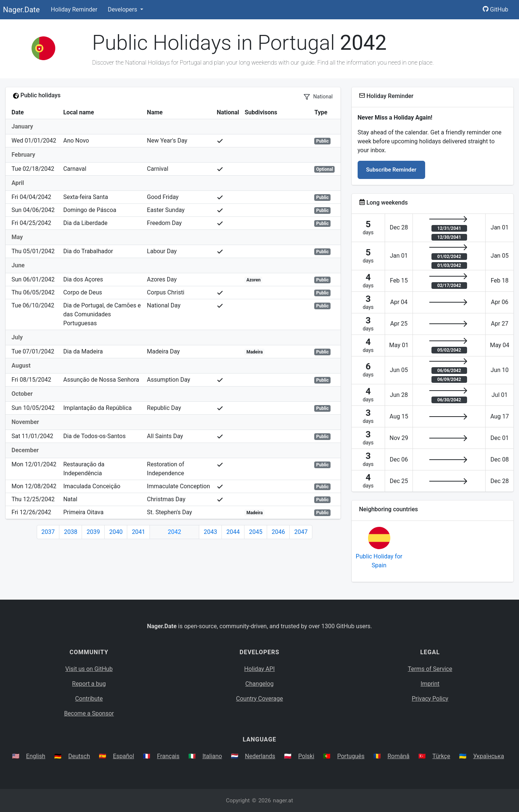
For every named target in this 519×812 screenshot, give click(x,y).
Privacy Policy (430, 699)
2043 (210, 532)
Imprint (430, 684)
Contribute (89, 699)
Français (168, 756)
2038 (70, 532)
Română (398, 756)
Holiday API (259, 669)
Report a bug (89, 684)
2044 (233, 532)
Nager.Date (21, 10)
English (36, 756)
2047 (301, 532)
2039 (93, 532)
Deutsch (79, 756)
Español (123, 756)
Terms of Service (430, 669)
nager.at (283, 800)
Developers (123, 9)
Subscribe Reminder (391, 170)
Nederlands (260, 756)
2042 (174, 532)
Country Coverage (259, 699)
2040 (116, 532)
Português (351, 756)
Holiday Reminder (74, 9)
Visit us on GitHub (89, 669)
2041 (138, 532)
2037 (48, 532)
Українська (488, 756)
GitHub (495, 9)
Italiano (212, 756)
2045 (256, 532)
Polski (306, 756)
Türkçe (441, 756)
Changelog (259, 684)
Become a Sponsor (89, 713)
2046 (278, 532)
